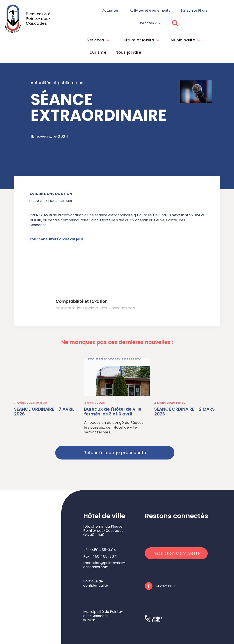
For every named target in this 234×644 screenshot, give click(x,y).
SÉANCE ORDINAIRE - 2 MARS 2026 (184, 412)
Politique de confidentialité (96, 583)
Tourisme (97, 52)
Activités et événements (150, 11)
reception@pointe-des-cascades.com (104, 565)
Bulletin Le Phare (194, 11)
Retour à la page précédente (115, 453)
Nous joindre (128, 52)
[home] (38, 19)
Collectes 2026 (151, 23)
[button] (97, 40)
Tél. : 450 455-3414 (100, 550)
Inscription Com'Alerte (176, 553)
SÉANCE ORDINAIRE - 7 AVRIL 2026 (44, 412)
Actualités (111, 11)
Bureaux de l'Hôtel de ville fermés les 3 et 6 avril (113, 412)
